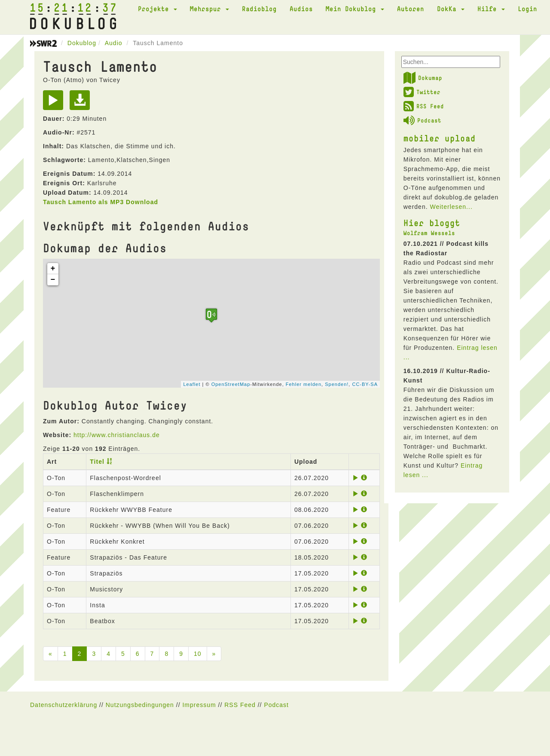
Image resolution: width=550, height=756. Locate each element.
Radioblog (259, 9)
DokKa (451, 9)
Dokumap (423, 78)
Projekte (157, 9)
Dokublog (82, 43)
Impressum (199, 705)
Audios (301, 9)
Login (527, 9)
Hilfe (491, 9)
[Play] (55, 103)
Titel (97, 462)
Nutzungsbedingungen (140, 705)
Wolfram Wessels (429, 233)
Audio (114, 43)
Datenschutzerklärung (64, 705)
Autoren (411, 9)
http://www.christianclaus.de (117, 435)
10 (198, 654)
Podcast (422, 120)
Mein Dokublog (355, 9)
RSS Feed (424, 106)
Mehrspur (209, 9)
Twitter (422, 92)
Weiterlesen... (451, 207)
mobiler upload (440, 138)
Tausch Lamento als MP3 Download (101, 202)
